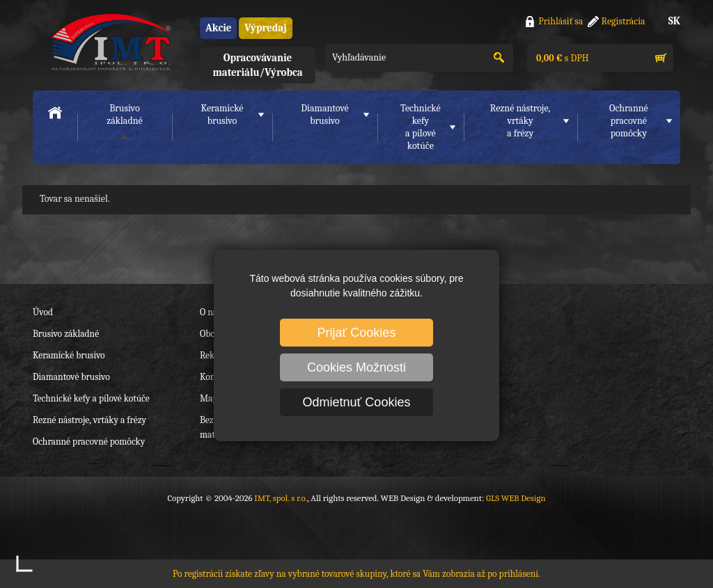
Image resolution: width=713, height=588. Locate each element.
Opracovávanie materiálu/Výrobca (257, 65)
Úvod (43, 312)
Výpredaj (265, 28)
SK (674, 21)
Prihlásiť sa (561, 21)
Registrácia (624, 21)
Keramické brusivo (222, 114)
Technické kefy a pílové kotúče (91, 398)
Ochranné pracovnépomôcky (629, 121)
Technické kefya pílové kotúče (421, 127)
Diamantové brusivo (324, 114)
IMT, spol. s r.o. (109, 42)
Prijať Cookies (357, 333)
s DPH (561, 58)
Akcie (218, 28)
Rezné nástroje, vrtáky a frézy (89, 420)
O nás (210, 312)
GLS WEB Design (516, 498)
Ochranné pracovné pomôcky (89, 442)
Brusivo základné (125, 114)
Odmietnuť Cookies (357, 402)
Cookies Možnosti (356, 367)
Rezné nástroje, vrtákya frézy (520, 121)
